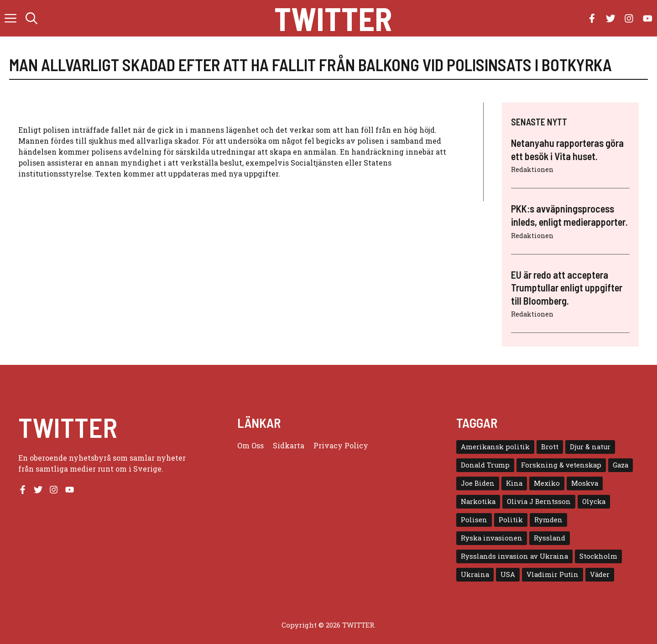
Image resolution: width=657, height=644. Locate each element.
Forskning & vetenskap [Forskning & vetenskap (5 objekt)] (561, 465)
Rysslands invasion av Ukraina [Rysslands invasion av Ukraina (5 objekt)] (514, 556)
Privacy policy (341, 445)
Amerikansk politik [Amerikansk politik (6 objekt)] (495, 447)
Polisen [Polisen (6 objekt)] (474, 520)
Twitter (333, 18)
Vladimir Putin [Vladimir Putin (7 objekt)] (553, 574)
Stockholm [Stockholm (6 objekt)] (598, 556)
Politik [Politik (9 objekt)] (511, 520)
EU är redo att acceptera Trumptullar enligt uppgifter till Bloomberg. (567, 288)
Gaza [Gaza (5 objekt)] (620, 465)
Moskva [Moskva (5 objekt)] (585, 483)
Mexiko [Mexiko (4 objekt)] (547, 483)
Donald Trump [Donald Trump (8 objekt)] (485, 465)
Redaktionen (532, 169)
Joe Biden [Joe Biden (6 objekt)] (478, 483)
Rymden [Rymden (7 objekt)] (548, 520)
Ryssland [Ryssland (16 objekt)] (550, 538)
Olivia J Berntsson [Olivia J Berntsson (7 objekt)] (539, 501)
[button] (31, 18)
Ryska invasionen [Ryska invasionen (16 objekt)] (492, 538)
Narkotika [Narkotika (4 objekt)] (478, 501)
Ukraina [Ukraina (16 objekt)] (475, 574)
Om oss (250, 445)
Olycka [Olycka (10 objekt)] (594, 501)
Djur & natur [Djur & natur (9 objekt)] (590, 447)
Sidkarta (289, 445)
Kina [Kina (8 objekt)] (514, 483)
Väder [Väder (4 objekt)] (600, 574)
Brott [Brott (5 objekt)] (550, 447)
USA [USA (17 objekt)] (508, 574)
